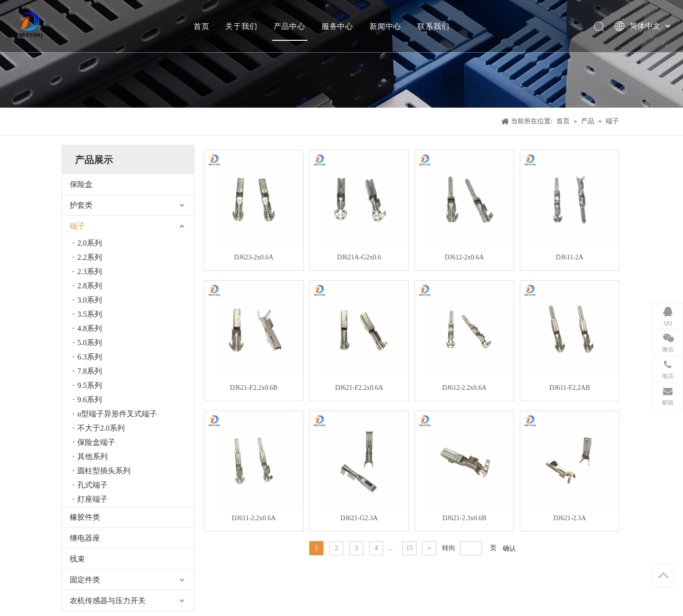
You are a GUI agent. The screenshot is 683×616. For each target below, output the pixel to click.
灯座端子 (92, 499)
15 (409, 548)
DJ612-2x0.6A (465, 257)
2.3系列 (90, 271)
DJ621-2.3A (570, 518)
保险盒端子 (96, 442)
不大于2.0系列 (101, 428)
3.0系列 (90, 300)
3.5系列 (90, 314)
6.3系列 (90, 357)
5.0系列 (90, 343)
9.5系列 (90, 385)
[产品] (341, 54)
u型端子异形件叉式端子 (117, 414)
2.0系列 (90, 243)
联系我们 (433, 26)
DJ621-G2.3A (359, 518)
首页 (202, 26)
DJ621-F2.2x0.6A (359, 388)
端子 (77, 226)
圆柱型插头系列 (104, 471)
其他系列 (92, 456)
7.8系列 (90, 371)
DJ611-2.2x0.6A (254, 518)
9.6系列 (90, 400)
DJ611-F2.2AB (569, 388)
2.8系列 (90, 286)
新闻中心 (385, 26)
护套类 (81, 205)
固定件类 (85, 580)
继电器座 (85, 538)
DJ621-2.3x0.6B (465, 518)
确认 (509, 548)
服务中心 (337, 26)
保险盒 (81, 184)
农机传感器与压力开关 (108, 601)
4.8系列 (90, 328)
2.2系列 (90, 257)
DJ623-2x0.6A (254, 257)
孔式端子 (92, 485)
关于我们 (241, 26)
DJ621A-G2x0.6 (359, 257)
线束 (77, 559)
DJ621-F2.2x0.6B (254, 388)
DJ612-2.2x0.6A (464, 388)
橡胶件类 (85, 517)
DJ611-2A (570, 257)
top (663, 575)
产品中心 (290, 26)
